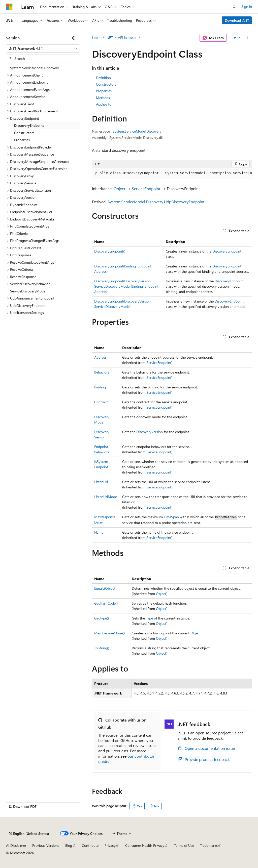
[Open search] (234, 7)
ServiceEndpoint (146, 189)
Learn (96, 38)
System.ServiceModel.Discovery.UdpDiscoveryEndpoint (156, 202)
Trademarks (209, 845)
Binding (100, 387)
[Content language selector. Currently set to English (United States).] (29, 834)
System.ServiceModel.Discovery (137, 131)
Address (100, 357)
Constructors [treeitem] (24, 133)
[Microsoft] (9, 7)
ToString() (102, 648)
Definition (103, 78)
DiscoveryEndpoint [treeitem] (29, 125)
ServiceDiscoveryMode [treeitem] (28, 291)
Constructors (106, 84)
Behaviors (102, 372)
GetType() (102, 618)
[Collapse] (74, 38)
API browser (127, 38)
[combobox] (43, 48)
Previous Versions (46, 845)
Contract (101, 402)
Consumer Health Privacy (145, 845)
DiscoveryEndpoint (227, 251)
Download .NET (237, 20)
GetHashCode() (106, 603)
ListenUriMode (106, 497)
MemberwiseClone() (109, 633)
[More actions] (248, 38)
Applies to (104, 104)
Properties (104, 91)
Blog (69, 845)
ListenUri (101, 482)
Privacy (110, 845)
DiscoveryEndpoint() (110, 251)
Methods (103, 98)
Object (119, 189)
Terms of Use (184, 845)
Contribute (90, 845)
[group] (172, 173)
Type (149, 618)
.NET (109, 38)
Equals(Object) (105, 588)
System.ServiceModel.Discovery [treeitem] (35, 68)
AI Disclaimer (16, 845)
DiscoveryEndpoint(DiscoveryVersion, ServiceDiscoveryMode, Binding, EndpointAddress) (126, 286)
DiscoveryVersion (150, 432)
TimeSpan (171, 517)
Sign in (247, 6)
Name (99, 532)
